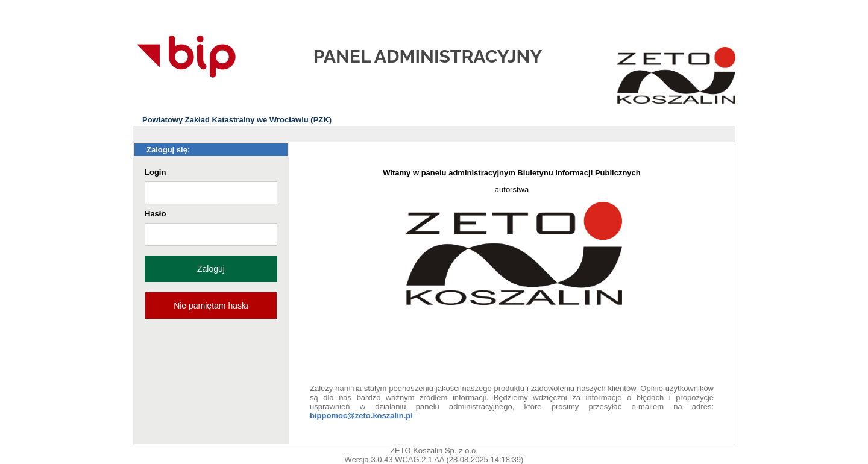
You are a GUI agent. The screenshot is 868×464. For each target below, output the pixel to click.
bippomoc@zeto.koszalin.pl (361, 415)
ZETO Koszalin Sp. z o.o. (434, 450)
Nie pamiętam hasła (211, 306)
